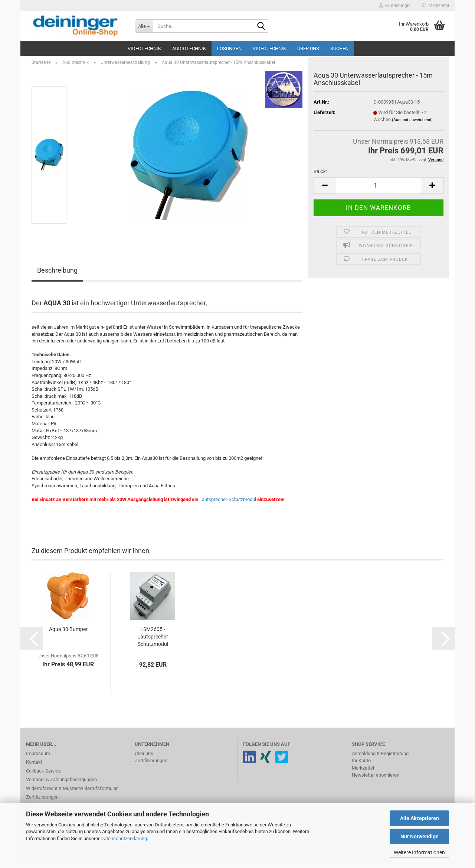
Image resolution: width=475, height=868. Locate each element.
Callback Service (43, 775)
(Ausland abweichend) (412, 124)
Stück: (320, 176)
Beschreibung (57, 275)
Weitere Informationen (419, 852)
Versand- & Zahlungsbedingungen (61, 784)
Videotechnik (144, 48)
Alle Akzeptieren (420, 818)
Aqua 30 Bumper (68, 633)
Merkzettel (435, 6)
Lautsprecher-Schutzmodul (228, 503)
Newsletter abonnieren (376, 779)
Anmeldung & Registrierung (380, 758)
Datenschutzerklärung (124, 838)
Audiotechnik (189, 48)
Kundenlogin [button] (395, 6)
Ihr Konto (361, 765)
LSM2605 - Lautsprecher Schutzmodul (153, 641)
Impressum (38, 758)
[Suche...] (144, 26)
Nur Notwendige (420, 836)
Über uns (308, 48)
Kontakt (34, 766)
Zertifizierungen (42, 801)
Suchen (339, 48)
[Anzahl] (379, 190)
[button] (325, 190)
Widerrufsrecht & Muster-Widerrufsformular (72, 792)
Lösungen (229, 48)
